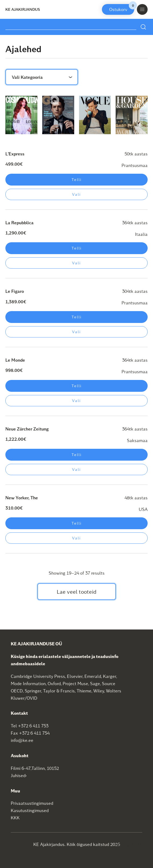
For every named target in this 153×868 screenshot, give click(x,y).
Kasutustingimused (30, 810)
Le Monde (15, 360)
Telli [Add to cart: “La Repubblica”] (77, 248)
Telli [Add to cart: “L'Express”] (77, 179)
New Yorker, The (22, 498)
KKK (15, 818)
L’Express (15, 154)
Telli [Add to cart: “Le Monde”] (77, 386)
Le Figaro (15, 291)
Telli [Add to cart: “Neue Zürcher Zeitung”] (77, 455)
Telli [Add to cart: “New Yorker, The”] (77, 523)
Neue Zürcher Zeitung (27, 429)
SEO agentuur (128, 844)
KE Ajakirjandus (23, 9)
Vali (76, 194)
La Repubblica (19, 223)
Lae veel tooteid (77, 592)
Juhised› (19, 775)
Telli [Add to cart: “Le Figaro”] (77, 317)
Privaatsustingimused (32, 803)
